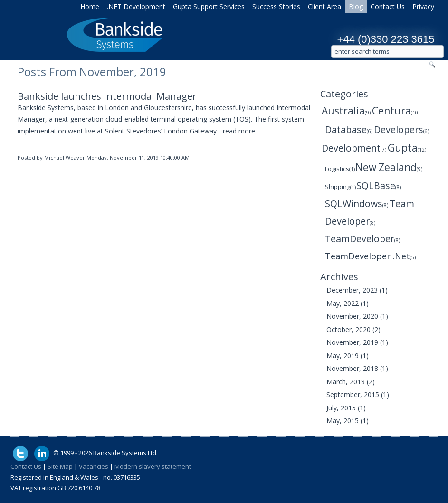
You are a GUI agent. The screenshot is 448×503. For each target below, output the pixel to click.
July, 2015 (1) (346, 408)
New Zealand (389, 167)
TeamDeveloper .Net (370, 256)
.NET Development (136, 6)
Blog (356, 6)
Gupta (407, 148)
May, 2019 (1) (348, 356)
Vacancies (94, 466)
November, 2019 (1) (357, 342)
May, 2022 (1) (348, 303)
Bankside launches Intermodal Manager (107, 96)
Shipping (340, 187)
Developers (401, 129)
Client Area (324, 6)
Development (354, 148)
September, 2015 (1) (358, 394)
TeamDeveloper (362, 239)
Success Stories (276, 6)
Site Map (60, 466)
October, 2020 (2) (353, 329)
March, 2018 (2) (351, 382)
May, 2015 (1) (348, 421)
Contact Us (388, 6)
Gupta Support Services (209, 6)
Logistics (340, 169)
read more (239, 131)
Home (90, 6)
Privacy (423, 6)
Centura (396, 111)
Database (349, 129)
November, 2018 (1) (357, 368)
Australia (346, 111)
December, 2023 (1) (357, 290)
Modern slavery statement (153, 466)
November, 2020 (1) (357, 316)
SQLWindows (357, 204)
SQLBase (379, 185)
